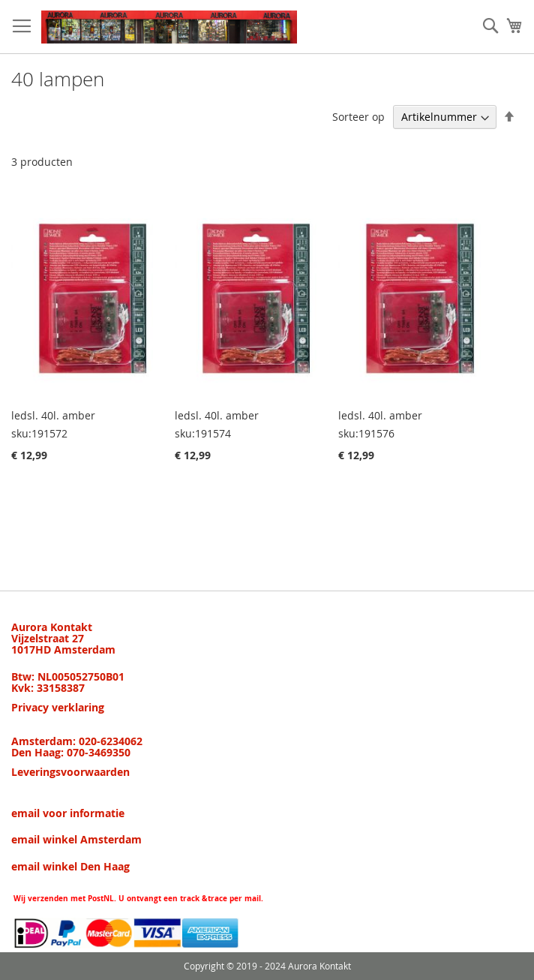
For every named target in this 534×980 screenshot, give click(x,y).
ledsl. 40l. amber (53, 415)
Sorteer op (358, 117)
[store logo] (169, 27)
